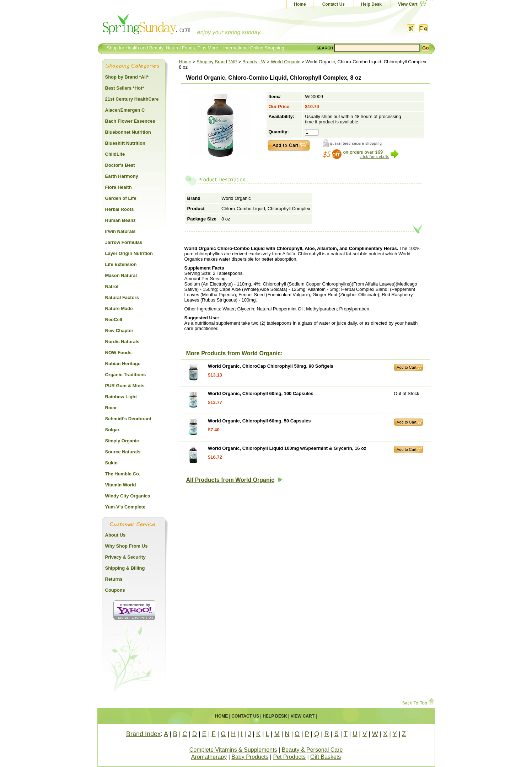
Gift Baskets (326, 757)
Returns (114, 579)
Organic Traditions (126, 375)
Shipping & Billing (125, 568)
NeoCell (114, 319)
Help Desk (371, 4)
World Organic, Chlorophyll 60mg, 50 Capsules (259, 421)
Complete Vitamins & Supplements (233, 750)
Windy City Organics (128, 496)
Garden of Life (121, 198)
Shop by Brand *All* (217, 62)
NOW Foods (118, 353)
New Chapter (119, 331)
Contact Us (334, 4)
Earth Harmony (122, 176)
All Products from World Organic (234, 480)
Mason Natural (121, 275)
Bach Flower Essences (130, 121)
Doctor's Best (120, 165)
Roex (111, 408)
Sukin (111, 463)
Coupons (115, 590)
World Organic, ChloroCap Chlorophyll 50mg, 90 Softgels (271, 366)
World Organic (286, 62)
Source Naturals (123, 452)
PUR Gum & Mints (125, 386)
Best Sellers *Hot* (125, 88)
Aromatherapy (209, 757)
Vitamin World (121, 485)
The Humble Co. (123, 474)
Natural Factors (122, 297)
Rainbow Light (121, 397)
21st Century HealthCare (132, 99)
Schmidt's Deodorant (128, 419)
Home (300, 4)
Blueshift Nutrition (125, 143)
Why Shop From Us (127, 546)
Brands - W (254, 62)
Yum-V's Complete (125, 507)
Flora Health (119, 187)
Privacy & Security (125, 557)
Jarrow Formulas (124, 242)
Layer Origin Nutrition (129, 253)
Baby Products (250, 757)
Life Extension (121, 264)
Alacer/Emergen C (125, 110)
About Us (115, 535)
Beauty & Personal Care (312, 750)
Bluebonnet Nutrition (128, 132)
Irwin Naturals (120, 231)
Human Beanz (120, 220)
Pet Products (289, 757)
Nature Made (119, 308)
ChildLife (115, 154)
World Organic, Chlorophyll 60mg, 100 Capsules (261, 393)
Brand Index (143, 734)
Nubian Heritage (123, 364)
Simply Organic (122, 441)
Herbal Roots (120, 209)
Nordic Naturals (122, 342)
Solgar (112, 430)
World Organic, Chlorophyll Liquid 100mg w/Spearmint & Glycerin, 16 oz (287, 448)
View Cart (408, 4)
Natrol (112, 286)
